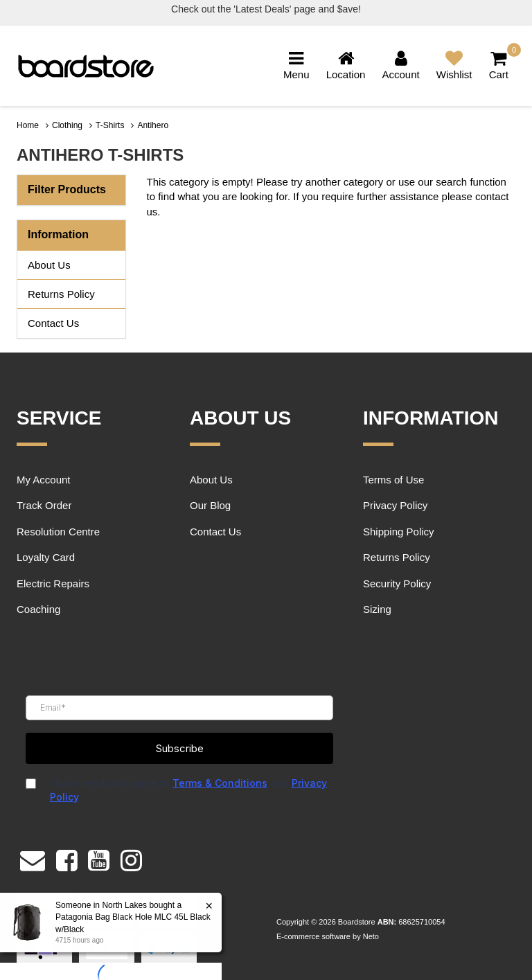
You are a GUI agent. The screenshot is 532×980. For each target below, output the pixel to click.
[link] (67, 858)
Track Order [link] (44, 505)
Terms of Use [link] (393, 480)
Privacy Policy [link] (395, 505)
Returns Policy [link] (61, 294)
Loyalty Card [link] (46, 557)
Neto (371, 936)
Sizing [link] (377, 609)
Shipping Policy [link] (399, 532)
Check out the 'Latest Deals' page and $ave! (266, 9)
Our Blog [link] (210, 505)
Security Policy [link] (397, 583)
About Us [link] (49, 265)
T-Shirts (110, 125)
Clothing (67, 125)
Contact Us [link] (53, 323)
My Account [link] (44, 480)
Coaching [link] (38, 609)
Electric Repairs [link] (53, 583)
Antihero (153, 125)
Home (28, 125)
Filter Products (67, 189)
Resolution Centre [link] (58, 532)
